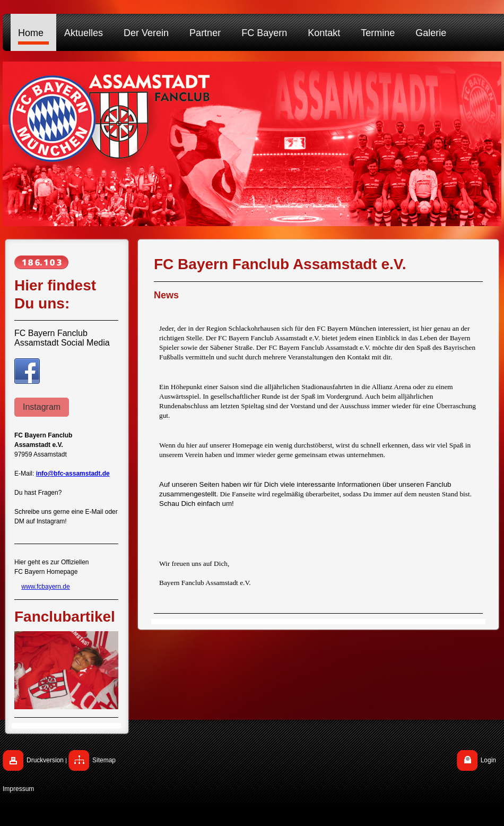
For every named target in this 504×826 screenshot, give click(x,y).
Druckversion (45, 760)
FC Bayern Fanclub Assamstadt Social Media (62, 338)
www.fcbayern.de (45, 587)
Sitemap (104, 760)
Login (488, 760)
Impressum (18, 789)
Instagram (42, 407)
